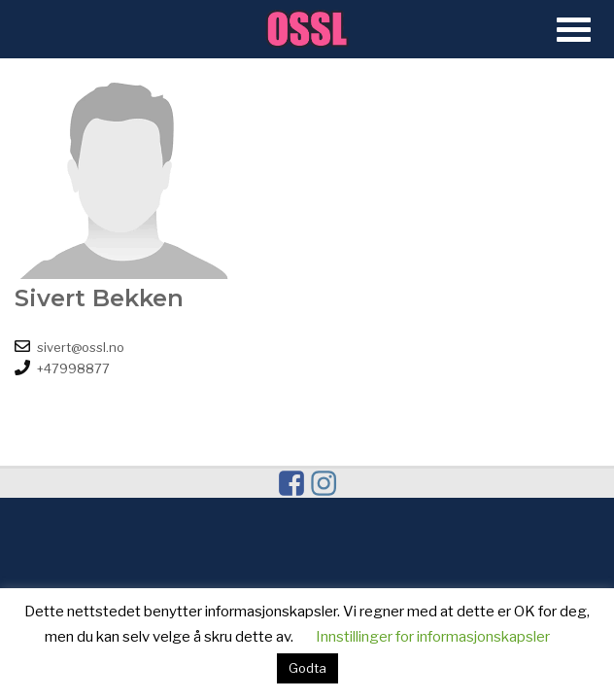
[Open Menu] (574, 31)
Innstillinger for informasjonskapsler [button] (433, 637)
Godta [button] (307, 668)
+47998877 (73, 368)
